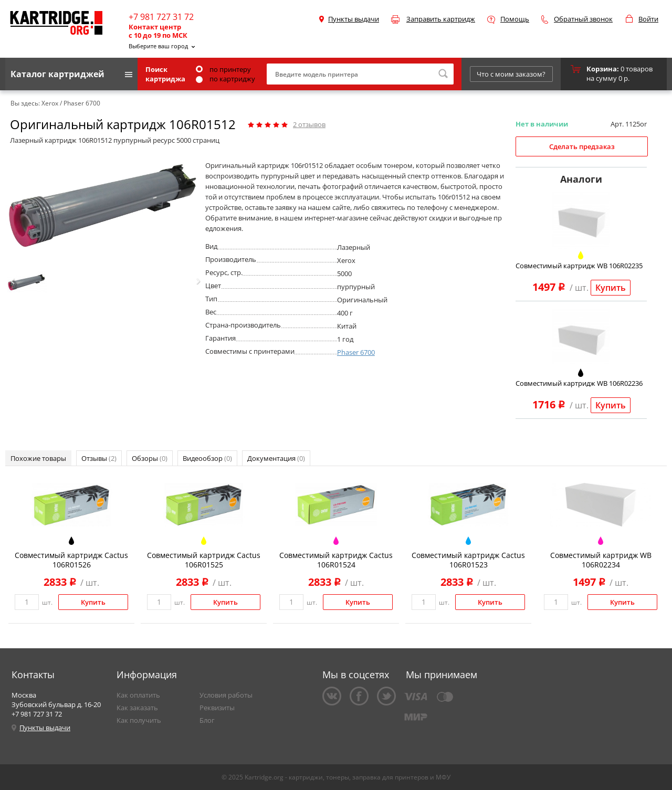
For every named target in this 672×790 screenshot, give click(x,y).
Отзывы (99, 458)
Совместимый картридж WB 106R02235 (579, 266)
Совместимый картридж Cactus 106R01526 (71, 560)
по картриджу (225, 79)
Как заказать (137, 708)
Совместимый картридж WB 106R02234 (601, 560)
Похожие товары (38, 458)
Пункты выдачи (354, 19)
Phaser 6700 (356, 352)
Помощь (515, 19)
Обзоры (150, 458)
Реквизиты (217, 708)
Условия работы (226, 695)
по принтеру (223, 69)
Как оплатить (138, 695)
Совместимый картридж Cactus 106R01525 (204, 560)
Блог (207, 720)
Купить (611, 288)
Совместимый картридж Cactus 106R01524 (336, 560)
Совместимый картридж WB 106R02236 (579, 383)
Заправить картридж (441, 19)
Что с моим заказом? (511, 74)
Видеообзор (207, 458)
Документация (276, 458)
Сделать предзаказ (582, 146)
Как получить (139, 720)
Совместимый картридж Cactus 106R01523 (468, 560)
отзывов (309, 124)
